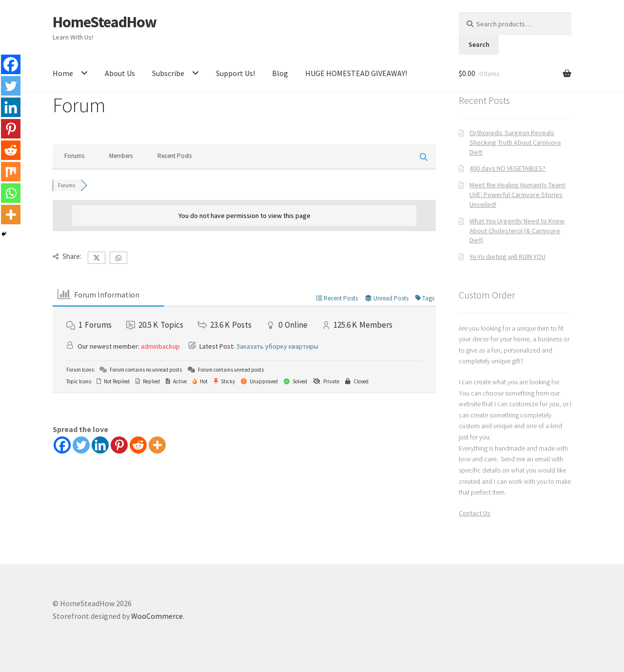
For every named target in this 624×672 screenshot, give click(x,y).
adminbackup (160, 346)
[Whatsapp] (11, 193)
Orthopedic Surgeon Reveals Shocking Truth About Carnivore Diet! (515, 142)
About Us (120, 73)
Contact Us (475, 513)
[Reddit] (138, 445)
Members (121, 156)
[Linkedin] (100, 445)
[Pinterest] (119, 445)
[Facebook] (62, 445)
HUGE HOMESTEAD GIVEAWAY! (356, 73)
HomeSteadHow (105, 22)
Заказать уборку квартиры (277, 346)
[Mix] (11, 172)
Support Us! (235, 73)
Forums (74, 156)
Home (63, 73)
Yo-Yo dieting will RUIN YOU (507, 257)
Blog (280, 73)
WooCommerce (157, 616)
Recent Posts (175, 156)
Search (479, 44)
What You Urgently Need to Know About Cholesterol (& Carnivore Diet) (517, 231)
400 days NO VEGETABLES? (507, 168)
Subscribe (168, 73)
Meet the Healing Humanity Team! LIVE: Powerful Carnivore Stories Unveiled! (517, 195)
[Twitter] (81, 445)
